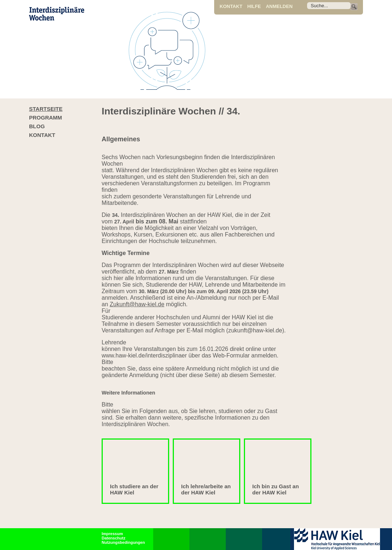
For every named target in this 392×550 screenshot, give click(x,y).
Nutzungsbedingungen (123, 542)
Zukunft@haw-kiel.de (137, 304)
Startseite (46, 109)
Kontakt (231, 6)
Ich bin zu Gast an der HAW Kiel (275, 489)
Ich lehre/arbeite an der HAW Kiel (206, 489)
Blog (37, 126)
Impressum (112, 534)
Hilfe (254, 6)
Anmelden (279, 6)
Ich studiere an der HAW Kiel (134, 489)
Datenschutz (113, 538)
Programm (46, 118)
